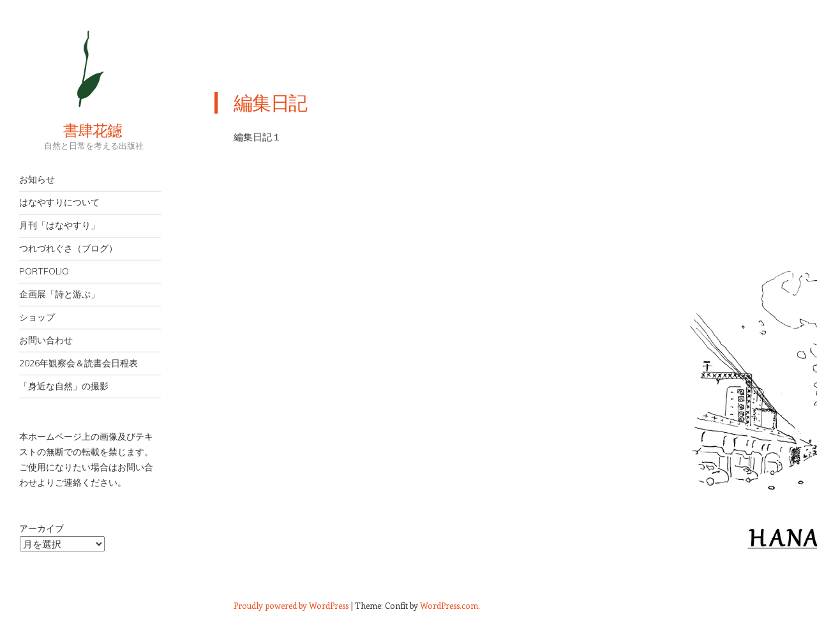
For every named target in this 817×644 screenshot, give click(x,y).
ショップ (37, 317)
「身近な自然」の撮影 (64, 386)
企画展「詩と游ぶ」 (59, 294)
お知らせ (37, 179)
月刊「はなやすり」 (59, 225)
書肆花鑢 (70, 130)
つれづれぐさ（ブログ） (68, 248)
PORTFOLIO (44, 271)
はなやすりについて (59, 202)
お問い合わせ (46, 340)
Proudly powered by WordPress (291, 605)
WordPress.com (449, 605)
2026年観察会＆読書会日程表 (79, 363)
